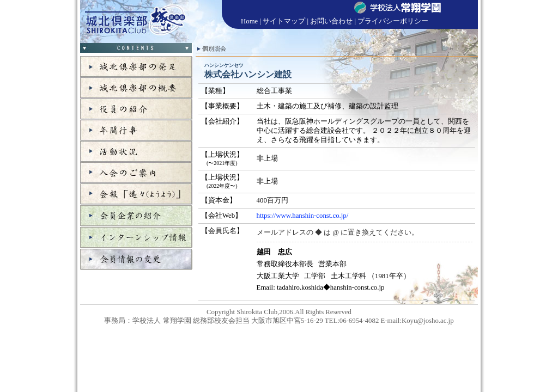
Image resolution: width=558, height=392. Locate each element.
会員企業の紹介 (137, 216)
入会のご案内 (137, 173)
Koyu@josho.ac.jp (428, 321)
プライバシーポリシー (393, 21)
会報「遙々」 (137, 194)
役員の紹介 (137, 109)
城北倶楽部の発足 (137, 67)
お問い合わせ (331, 21)
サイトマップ (284, 21)
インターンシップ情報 (137, 237)
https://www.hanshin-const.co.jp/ (303, 216)
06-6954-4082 (359, 321)
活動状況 (137, 152)
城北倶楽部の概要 (137, 88)
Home (249, 21)
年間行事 (137, 130)
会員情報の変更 (137, 259)
